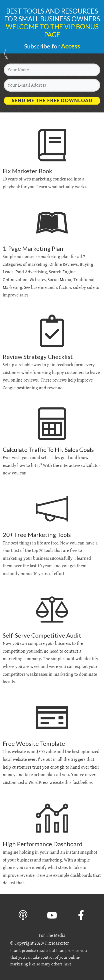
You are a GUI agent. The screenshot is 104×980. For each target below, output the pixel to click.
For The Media (52, 935)
